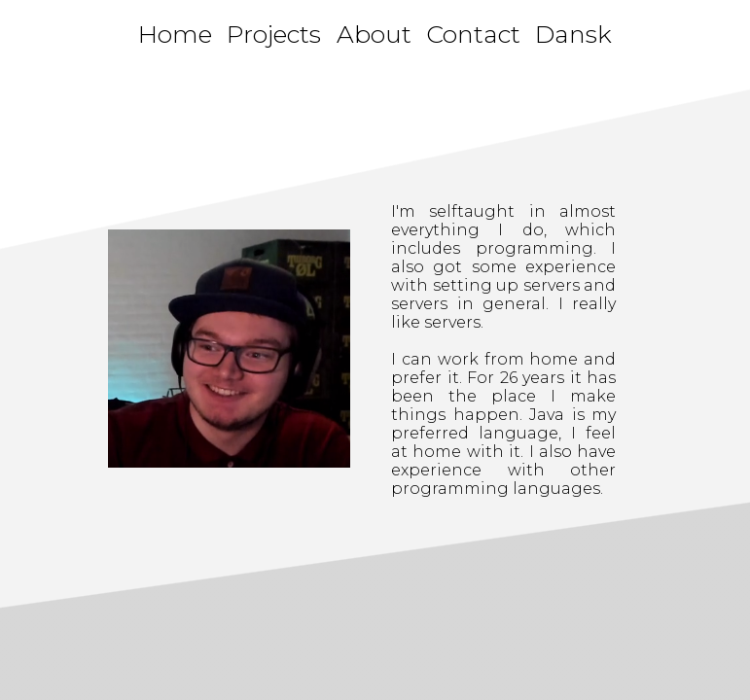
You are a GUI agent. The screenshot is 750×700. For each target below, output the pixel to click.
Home (175, 34)
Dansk (573, 34)
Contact (473, 34)
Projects (274, 34)
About (374, 34)
